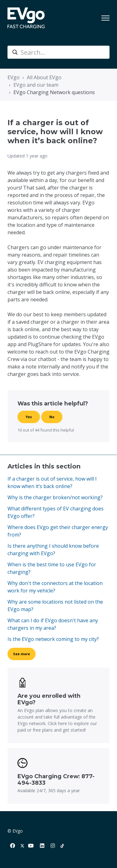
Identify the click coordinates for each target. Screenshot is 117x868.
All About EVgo (44, 77)
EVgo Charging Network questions (54, 92)
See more (22, 654)
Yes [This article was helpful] (29, 417)
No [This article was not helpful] (52, 417)
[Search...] (58, 52)
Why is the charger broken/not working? (55, 497)
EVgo (14, 77)
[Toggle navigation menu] (105, 18)
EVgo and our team (36, 85)
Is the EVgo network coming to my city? (53, 639)
